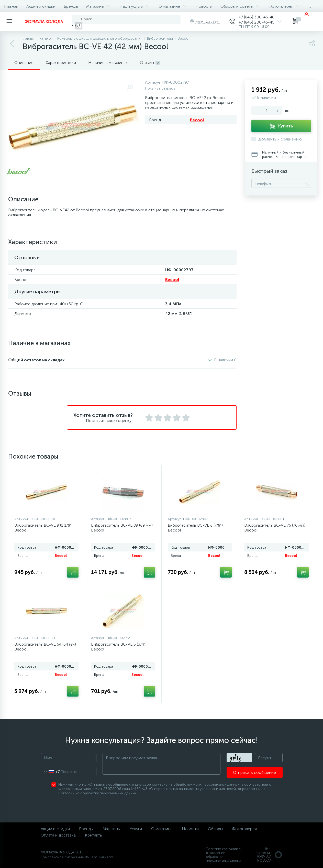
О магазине (173, 6)
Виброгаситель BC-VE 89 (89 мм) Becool (122, 528)
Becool (197, 120)
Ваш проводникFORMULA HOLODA (268, 855)
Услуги (136, 829)
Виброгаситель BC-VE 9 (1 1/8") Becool (43, 528)
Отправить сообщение (254, 772)
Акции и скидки (41, 6)
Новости (204, 6)
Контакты (94, 835)
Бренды (71, 6)
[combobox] (50, 772)
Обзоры (215, 829)
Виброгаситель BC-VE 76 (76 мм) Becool (275, 528)
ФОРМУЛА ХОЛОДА (44, 22)
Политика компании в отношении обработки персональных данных (223, 855)
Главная (11, 6)
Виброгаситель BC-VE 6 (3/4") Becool (119, 647)
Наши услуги (135, 6)
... (310, 6)
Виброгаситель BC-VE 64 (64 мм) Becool (45, 647)
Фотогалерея (285, 6)
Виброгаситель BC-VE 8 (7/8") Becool (195, 528)
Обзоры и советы (240, 6)
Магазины (99, 6)
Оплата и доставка (58, 835)
